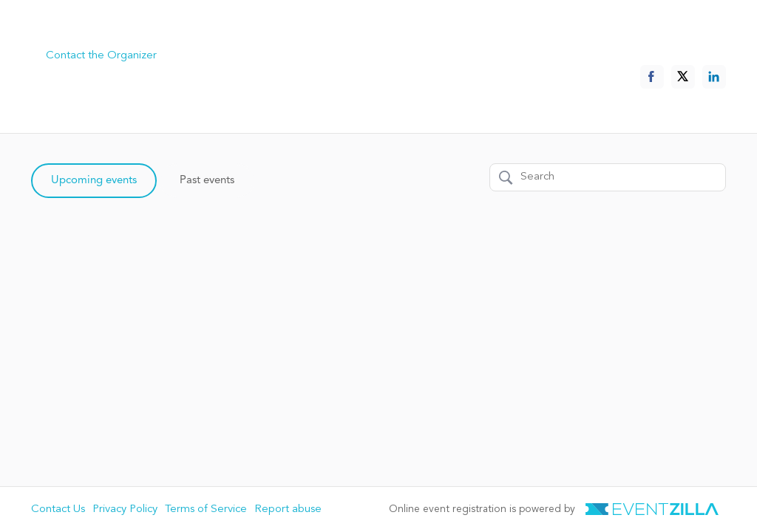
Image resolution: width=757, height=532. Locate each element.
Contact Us (58, 509)
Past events (207, 181)
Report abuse (288, 509)
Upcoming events (94, 181)
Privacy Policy (125, 509)
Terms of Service (206, 509)
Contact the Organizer (101, 56)
